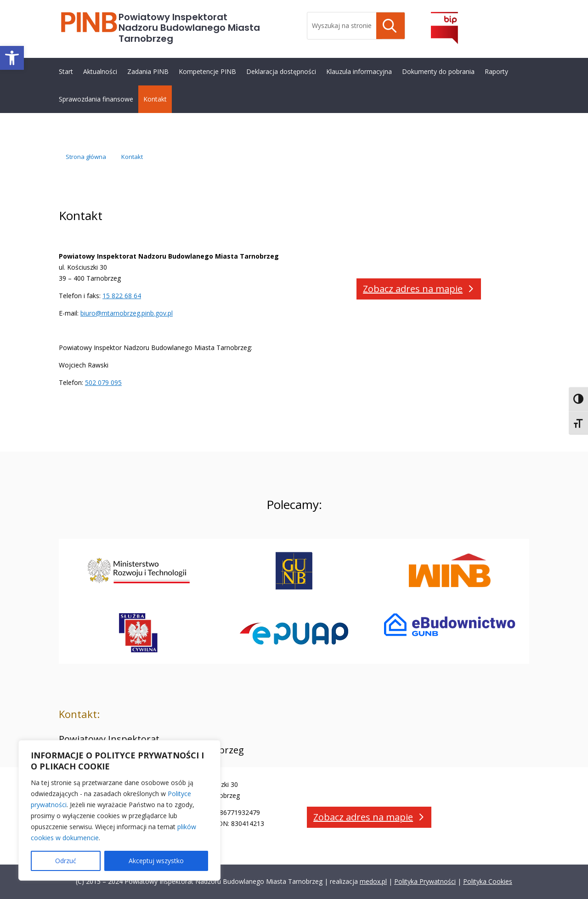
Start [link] (66, 71)
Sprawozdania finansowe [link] (96, 99)
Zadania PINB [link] (148, 71)
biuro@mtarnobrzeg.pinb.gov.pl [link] (127, 313)
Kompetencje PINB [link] (207, 71)
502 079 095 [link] (103, 382)
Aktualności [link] (100, 71)
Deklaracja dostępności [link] (281, 71)
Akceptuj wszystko (156, 861)
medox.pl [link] (373, 881)
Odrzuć (66, 861)
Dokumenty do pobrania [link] (438, 71)
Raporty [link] (496, 71)
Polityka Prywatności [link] (425, 881)
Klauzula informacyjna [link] (359, 71)
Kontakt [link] (155, 99)
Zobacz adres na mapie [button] (413, 289)
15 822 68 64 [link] (122, 296)
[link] (12, 58)
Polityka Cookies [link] (488, 881)
